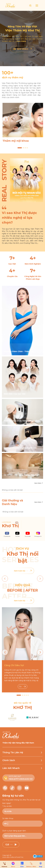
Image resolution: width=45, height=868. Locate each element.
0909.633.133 (26, 779)
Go (22, 687)
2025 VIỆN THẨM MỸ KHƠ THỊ (13, 857)
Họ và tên (8, 806)
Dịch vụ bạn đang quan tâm (14, 831)
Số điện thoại (8, 818)
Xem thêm (39, 483)
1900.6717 (14, 779)
